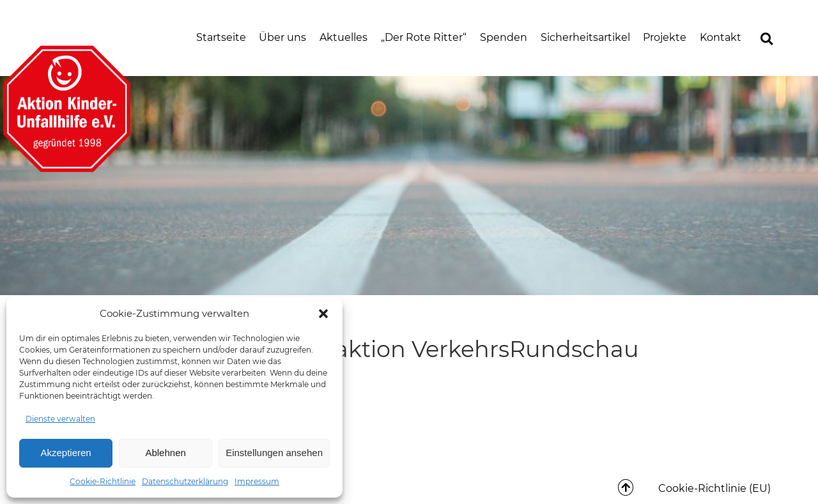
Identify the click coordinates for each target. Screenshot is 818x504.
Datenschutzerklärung (185, 481)
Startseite (221, 37)
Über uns (282, 37)
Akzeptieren (66, 453)
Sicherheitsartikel (585, 37)
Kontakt (721, 37)
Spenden (504, 37)
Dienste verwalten (60, 419)
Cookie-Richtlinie (103, 481)
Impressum (257, 481)
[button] (323, 314)
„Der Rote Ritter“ (424, 37)
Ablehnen (165, 453)
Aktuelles (343, 37)
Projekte (665, 37)
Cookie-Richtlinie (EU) (714, 488)
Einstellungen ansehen (274, 453)
